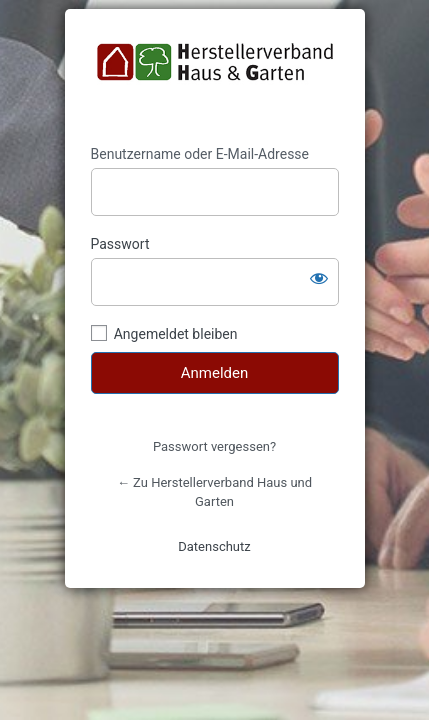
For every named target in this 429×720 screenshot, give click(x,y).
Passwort (120, 244)
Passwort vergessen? (214, 446)
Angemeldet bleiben (176, 334)
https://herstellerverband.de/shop (215, 77)
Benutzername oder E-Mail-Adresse (200, 154)
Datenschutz (214, 546)
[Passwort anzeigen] (319, 278)
